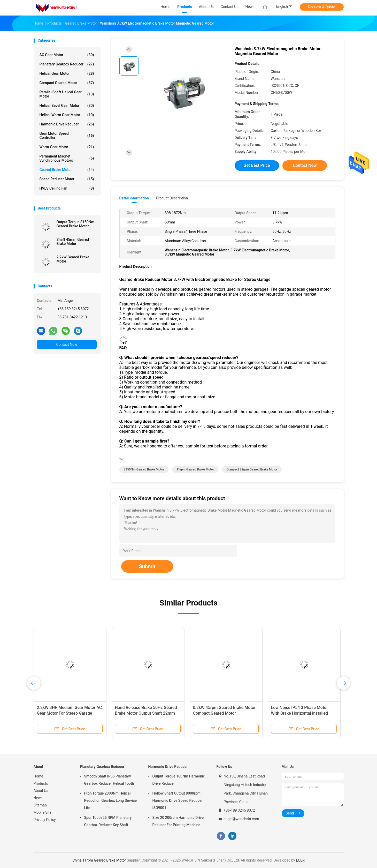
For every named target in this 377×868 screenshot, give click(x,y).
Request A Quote (321, 7)
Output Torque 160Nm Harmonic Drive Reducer (179, 780)
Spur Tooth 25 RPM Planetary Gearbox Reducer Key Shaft (108, 821)
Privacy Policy (45, 820)
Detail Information (134, 198)
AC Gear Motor (67, 55)
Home (39, 776)
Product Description (172, 198)
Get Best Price (257, 165)
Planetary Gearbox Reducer (67, 64)
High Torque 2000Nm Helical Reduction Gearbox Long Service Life (111, 800)
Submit (147, 566)
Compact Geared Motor (67, 83)
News (38, 798)
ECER (300, 860)
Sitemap (40, 805)
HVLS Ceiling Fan (67, 188)
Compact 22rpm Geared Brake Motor (252, 469)
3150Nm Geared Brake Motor (144, 469)
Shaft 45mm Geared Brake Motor (73, 242)
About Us (41, 791)
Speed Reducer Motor (67, 179)
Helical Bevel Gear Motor (67, 106)
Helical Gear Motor (67, 73)
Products (41, 783)
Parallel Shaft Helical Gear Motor (67, 94)
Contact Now (67, 345)
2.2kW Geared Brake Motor (73, 259)
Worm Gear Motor (67, 147)
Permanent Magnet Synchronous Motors (67, 158)
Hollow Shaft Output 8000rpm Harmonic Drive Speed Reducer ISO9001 (178, 800)
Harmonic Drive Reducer (67, 124)
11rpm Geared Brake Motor (195, 469)
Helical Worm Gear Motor (67, 115)
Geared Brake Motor (67, 170)
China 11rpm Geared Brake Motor (99, 860)
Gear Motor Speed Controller (67, 136)
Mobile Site (43, 812)
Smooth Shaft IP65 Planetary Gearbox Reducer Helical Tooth (109, 780)
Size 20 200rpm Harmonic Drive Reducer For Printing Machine (178, 821)
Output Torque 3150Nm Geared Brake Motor (76, 224)
